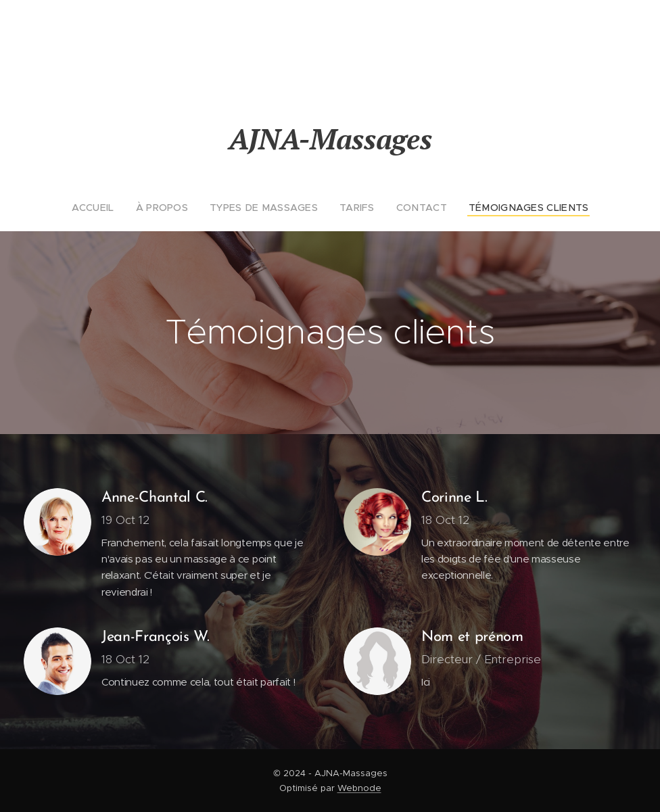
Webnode (359, 788)
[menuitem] (113, 208)
